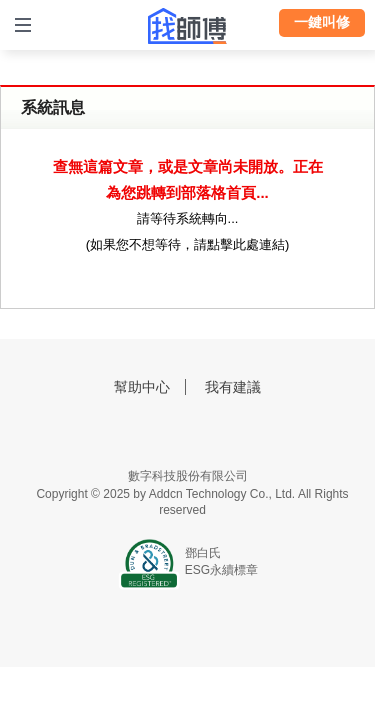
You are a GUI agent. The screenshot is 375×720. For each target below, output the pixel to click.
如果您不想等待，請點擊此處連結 (187, 244)
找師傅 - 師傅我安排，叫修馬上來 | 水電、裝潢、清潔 (188, 26)
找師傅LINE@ (214, 432)
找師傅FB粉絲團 (161, 432)
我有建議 (233, 387)
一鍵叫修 (322, 22)
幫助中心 (142, 387)
